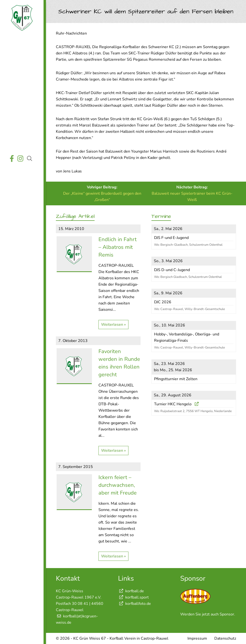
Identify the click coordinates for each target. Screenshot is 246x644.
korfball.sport (133, 597)
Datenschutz (225, 638)
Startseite (21, 41)
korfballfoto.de (134, 604)
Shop (21, 143)
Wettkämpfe (21, 64)
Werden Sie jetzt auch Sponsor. (208, 614)
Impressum (197, 638)
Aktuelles (21, 52)
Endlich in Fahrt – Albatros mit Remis (118, 247)
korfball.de (131, 591)
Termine (21, 75)
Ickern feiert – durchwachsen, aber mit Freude (118, 485)
